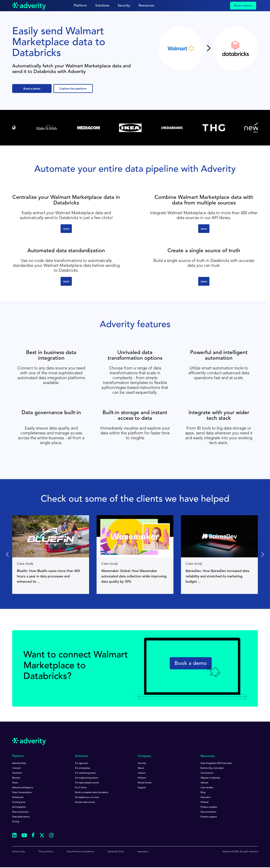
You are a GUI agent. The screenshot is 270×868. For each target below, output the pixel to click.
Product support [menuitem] (209, 817)
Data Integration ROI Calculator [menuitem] (216, 763)
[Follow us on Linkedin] (14, 836)
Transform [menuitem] (17, 773)
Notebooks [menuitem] (18, 797)
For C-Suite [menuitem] (81, 788)
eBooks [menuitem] (204, 783)
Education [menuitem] (206, 797)
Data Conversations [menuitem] (22, 793)
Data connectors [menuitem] (20, 812)
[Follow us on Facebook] (33, 836)
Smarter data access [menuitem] (85, 802)
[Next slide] (262, 555)
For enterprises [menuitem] (83, 768)
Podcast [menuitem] (205, 802)
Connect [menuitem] (16, 768)
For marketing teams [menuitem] (85, 773)
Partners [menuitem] (142, 778)
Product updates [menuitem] (209, 807)
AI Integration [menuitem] (19, 807)
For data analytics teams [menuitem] (87, 783)
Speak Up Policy (116, 852)
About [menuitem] (141, 768)
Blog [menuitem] (203, 793)
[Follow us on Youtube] (24, 836)
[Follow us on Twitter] (42, 836)
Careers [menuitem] (142, 773)
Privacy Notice (46, 852)
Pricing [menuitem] (16, 822)
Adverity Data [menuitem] (19, 763)
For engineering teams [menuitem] (86, 778)
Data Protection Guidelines (81, 852)
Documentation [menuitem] (208, 812)
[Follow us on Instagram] (51, 836)
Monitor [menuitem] (16, 778)
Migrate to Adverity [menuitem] (210, 778)
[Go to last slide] (8, 555)
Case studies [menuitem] (207, 788)
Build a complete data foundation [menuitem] (92, 793)
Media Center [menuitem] (145, 783)
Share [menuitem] (15, 783)
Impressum (143, 852)
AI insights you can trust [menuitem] (87, 797)
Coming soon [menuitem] (19, 802)
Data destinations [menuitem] (21, 817)
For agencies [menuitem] (81, 763)
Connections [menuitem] (207, 773)
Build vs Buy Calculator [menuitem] (212, 768)
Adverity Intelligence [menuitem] (23, 788)
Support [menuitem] (142, 788)
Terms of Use (19, 852)
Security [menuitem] (142, 763)
